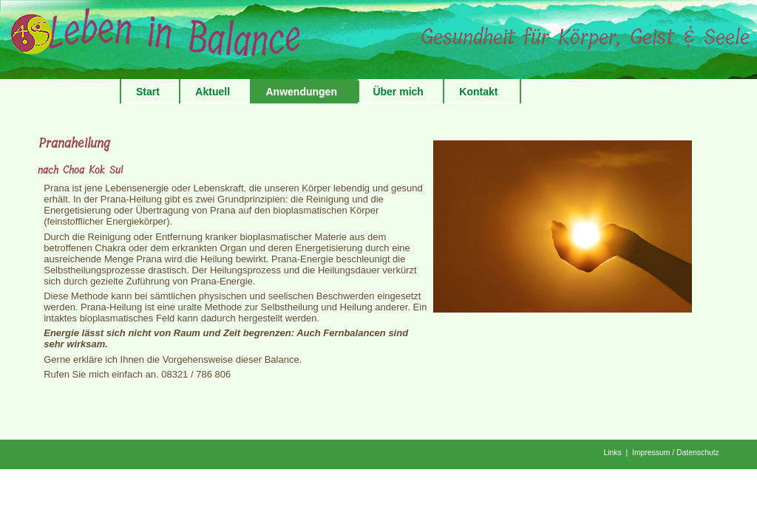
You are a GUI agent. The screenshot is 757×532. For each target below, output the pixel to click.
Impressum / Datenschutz (676, 453)
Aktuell (213, 92)
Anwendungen (302, 92)
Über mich (398, 92)
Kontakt (478, 92)
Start (148, 92)
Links (612, 453)
